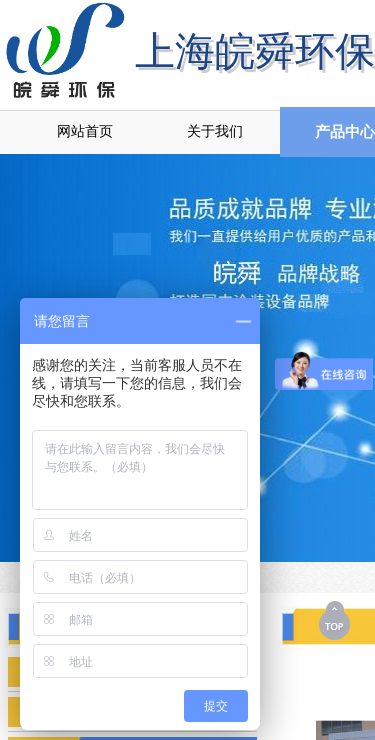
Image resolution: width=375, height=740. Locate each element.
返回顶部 (336, 620)
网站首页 (85, 131)
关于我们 (215, 131)
